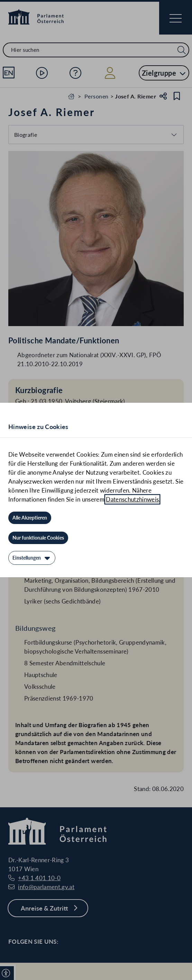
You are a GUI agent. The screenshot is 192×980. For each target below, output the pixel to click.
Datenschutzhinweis (132, 499)
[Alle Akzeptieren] (30, 518)
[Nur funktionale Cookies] (38, 538)
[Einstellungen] (32, 558)
